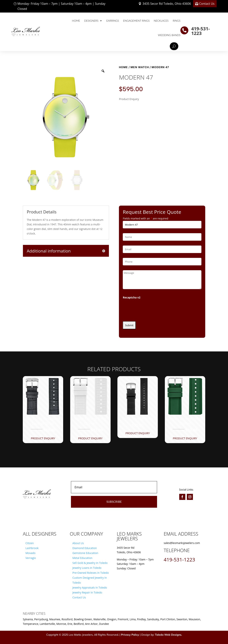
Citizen (30, 543)
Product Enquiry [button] (43, 438)
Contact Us (207, 4)
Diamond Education (85, 548)
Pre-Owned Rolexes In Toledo (91, 573)
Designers (91, 21)
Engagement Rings (136, 21)
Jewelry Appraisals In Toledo (90, 588)
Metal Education (82, 558)
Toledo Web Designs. (168, 635)
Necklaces (161, 21)
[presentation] (152, 309)
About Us (78, 543)
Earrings (113, 21)
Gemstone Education (85, 553)
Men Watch (140, 67)
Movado (30, 553)
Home (76, 21)
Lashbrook (32, 548)
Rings (177, 21)
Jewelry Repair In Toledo (87, 592)
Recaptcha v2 (132, 297)
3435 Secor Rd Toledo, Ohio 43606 (167, 4)
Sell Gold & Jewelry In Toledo (90, 563)
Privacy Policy (130, 635)
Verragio (31, 558)
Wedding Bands (169, 35)
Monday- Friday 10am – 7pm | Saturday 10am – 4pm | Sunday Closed (61, 6)
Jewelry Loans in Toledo (87, 568)
